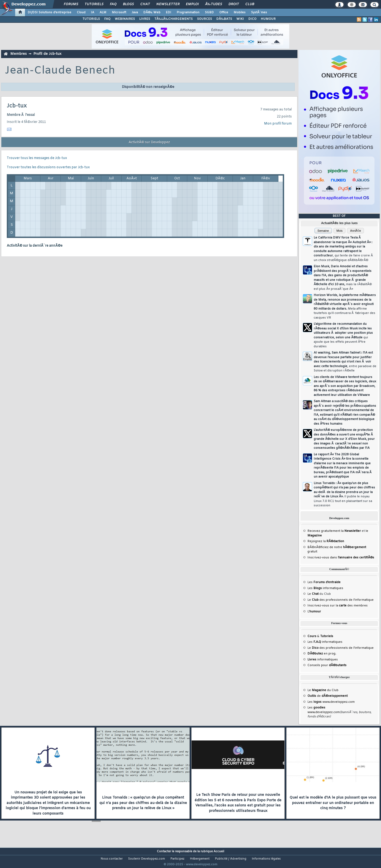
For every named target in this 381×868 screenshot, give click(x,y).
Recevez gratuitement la (334, 531)
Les (324, 582)
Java (135, 12)
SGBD (209, 12)
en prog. (322, 654)
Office (224, 12)
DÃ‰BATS (224, 19)
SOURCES (204, 19)
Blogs (128, 4)
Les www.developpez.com (331, 702)
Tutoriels (94, 4)
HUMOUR (268, 19)
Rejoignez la (326, 541)
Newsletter (168, 4)
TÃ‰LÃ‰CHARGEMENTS (174, 19)
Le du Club (323, 690)
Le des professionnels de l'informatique (341, 600)
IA (93, 12)
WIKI (240, 19)
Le (313, 594)
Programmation (188, 12)
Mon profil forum (278, 124)
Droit (234, 4)
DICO (252, 19)
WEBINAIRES (125, 19)
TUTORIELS (91, 19)
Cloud (81, 12)
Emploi (192, 4)
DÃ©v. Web (152, 12)
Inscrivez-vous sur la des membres (338, 606)
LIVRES (145, 19)
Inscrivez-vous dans (341, 558)
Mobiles (240, 12)
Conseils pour (327, 665)
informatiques (323, 660)
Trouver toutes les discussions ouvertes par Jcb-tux (48, 167)
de (328, 696)
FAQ (113, 4)
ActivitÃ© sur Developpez (149, 142)
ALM (103, 12)
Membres (18, 54)
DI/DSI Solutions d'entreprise (50, 12)
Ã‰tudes (214, 4)
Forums (71, 4)
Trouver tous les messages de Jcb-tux (37, 158)
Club (250, 4)
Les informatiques (325, 588)
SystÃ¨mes (259, 12)
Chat (145, 4)
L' (314, 612)
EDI (169, 12)
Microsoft (119, 12)
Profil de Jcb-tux (47, 54)
